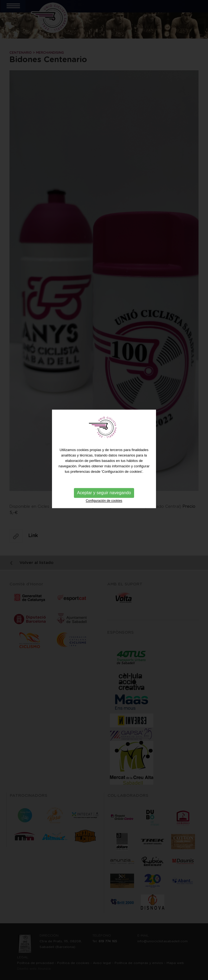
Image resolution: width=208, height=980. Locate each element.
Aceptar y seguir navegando (104, 482)
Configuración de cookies (104, 490)
